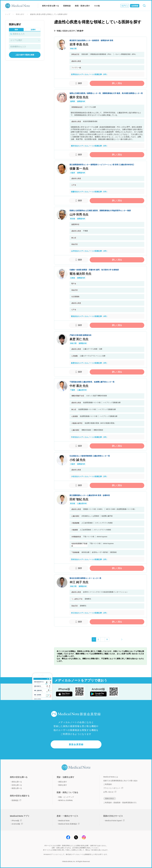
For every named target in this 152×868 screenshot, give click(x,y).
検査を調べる (17, 788)
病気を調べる (17, 782)
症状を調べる (17, 785)
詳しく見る (117, 83)
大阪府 (73, 173)
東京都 (73, 219)
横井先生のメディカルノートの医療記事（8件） (90, 146)
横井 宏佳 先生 (79, 97)
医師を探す (20, 14)
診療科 (33, 30)
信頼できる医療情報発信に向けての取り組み (120, 781)
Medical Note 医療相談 (69, 824)
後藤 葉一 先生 (79, 169)
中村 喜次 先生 (79, 386)
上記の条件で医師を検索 (25, 55)
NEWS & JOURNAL (66, 800)
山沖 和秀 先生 (79, 215)
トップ (8, 14)
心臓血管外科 (82, 390)
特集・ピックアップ (66, 797)
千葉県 (73, 390)
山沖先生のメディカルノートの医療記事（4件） (90, 251)
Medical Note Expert (115, 821)
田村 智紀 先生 (79, 499)
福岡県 (73, 101)
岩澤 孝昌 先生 (79, 44)
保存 (80, 83)
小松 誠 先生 (78, 460)
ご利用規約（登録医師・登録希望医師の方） (120, 803)
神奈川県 (73, 49)
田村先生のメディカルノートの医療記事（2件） (89, 559)
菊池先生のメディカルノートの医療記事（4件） (90, 316)
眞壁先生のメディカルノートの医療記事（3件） (89, 363)
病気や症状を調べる (51, 6)
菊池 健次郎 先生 (80, 274)
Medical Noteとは (111, 777)
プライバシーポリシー (113, 788)
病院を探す (63, 782)
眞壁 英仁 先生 (79, 339)
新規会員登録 (76, 744)
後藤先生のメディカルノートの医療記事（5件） (90, 192)
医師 (16, 30)
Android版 (17, 824)
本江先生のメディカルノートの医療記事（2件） (89, 613)
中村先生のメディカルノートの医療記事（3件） (89, 437)
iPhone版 (17, 821)
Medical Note (64, 821)
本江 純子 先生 (79, 582)
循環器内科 (81, 101)
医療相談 (67, 6)
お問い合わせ (110, 792)
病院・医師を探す (82, 6)
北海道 (73, 278)
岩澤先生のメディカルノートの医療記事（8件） (90, 74)
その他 (97, 6)
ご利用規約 (108, 784)
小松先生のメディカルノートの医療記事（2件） (89, 476)
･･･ (103, 639)
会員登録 (135, 6)
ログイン (125, 6)
